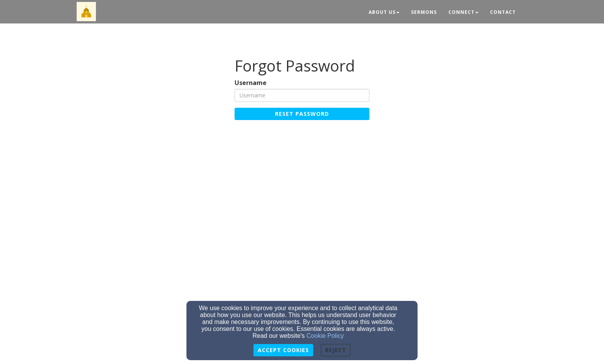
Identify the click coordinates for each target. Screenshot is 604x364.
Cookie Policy (325, 336)
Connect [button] (463, 12)
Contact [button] (503, 12)
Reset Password (302, 114)
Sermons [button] (424, 12)
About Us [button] (384, 12)
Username (251, 83)
